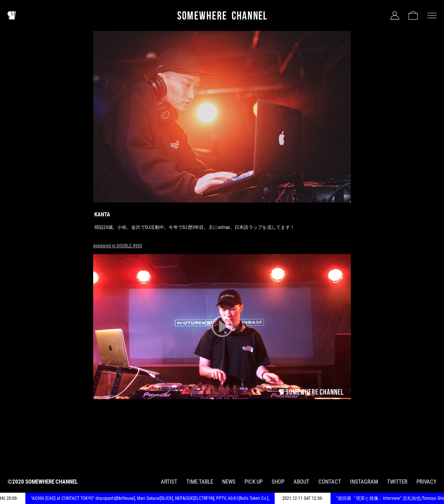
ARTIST (169, 482)
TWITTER (397, 482)
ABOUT (301, 482)
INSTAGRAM (364, 482)
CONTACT (330, 482)
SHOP (278, 482)
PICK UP (253, 482)
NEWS (229, 482)
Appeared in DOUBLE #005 (118, 246)
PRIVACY (426, 482)
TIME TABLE (200, 482)
